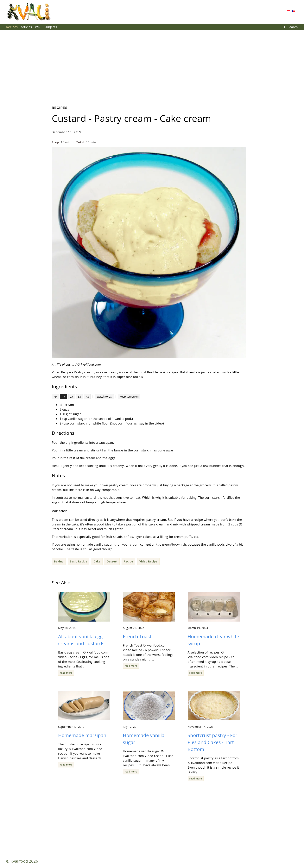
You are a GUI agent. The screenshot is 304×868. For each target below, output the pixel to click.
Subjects (51, 27)
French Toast (137, 636)
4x (87, 397)
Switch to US (104, 397)
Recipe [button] (128, 561)
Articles (26, 27)
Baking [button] (59, 561)
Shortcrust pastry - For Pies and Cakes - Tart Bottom (213, 742)
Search (291, 27)
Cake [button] (97, 561)
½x (55, 397)
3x (79, 397)
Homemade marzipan (82, 735)
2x (71, 397)
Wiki (38, 27)
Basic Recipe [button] (79, 561)
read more (66, 673)
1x (64, 397)
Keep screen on (129, 397)
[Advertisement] (152, 65)
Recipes (12, 27)
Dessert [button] (112, 561)
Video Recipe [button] (148, 561)
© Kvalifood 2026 (22, 861)
